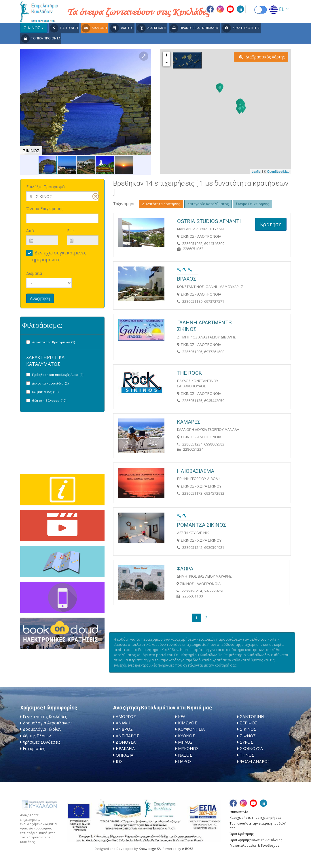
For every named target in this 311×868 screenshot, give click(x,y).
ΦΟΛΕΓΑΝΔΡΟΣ (255, 761)
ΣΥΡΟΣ (246, 742)
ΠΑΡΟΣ (185, 761)
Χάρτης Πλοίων (37, 736)
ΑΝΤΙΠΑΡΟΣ (127, 736)
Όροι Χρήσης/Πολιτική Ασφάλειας (256, 840)
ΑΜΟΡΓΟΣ (126, 716)
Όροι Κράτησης (242, 834)
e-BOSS (188, 849)
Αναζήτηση (40, 298)
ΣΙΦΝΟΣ (248, 736)
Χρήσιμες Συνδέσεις (41, 742)
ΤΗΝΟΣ (247, 755)
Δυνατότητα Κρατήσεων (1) (53, 342)
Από (30, 231)
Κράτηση (271, 224)
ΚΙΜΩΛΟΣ (187, 723)
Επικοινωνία (239, 812)
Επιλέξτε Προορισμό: (46, 187)
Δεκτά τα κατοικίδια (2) (50, 383)
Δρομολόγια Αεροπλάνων (47, 723)
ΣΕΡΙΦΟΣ (249, 723)
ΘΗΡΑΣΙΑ (125, 755)
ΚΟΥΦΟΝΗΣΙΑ (191, 729)
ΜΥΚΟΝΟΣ (188, 748)
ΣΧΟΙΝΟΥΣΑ (251, 748)
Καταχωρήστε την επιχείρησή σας (255, 817)
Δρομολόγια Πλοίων (42, 729)
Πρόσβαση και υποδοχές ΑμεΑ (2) (58, 375)
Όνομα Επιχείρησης (45, 209)
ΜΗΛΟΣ (185, 742)
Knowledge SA (150, 849)
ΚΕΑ (182, 716)
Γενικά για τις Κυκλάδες (45, 716)
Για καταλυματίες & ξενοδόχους (254, 845)
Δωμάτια (34, 273)
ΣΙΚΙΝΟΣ (248, 729)
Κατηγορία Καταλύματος (208, 204)
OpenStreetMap (278, 172)
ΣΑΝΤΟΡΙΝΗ (252, 716)
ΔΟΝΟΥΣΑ (126, 742)
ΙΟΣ (119, 761)
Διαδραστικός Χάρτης (262, 57)
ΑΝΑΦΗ (123, 723)
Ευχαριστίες (34, 748)
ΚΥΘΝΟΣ (186, 736)
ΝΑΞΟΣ (185, 755)
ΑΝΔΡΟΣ (124, 729)
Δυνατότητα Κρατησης (161, 204)
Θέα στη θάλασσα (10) (49, 400)
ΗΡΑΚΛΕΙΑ (125, 748)
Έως (71, 231)
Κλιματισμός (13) (45, 392)
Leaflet (256, 172)
